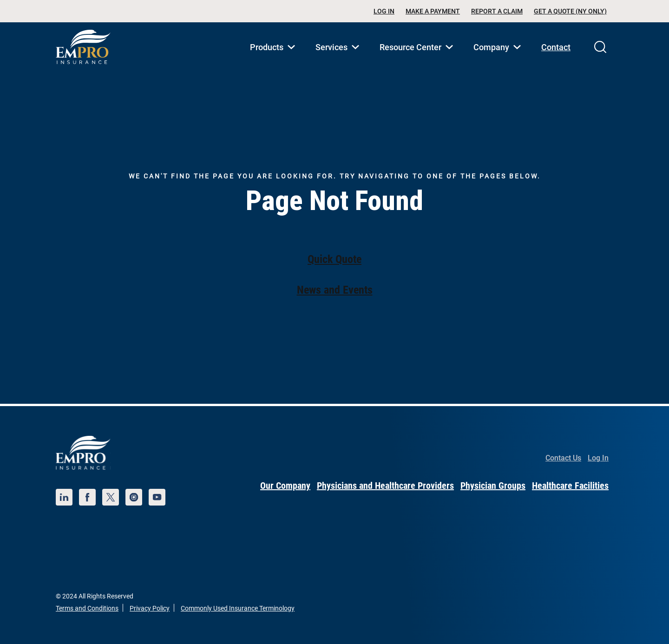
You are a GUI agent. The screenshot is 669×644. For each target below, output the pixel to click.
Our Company (285, 486)
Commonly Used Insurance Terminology (238, 608)
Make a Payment (433, 11)
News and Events (335, 290)
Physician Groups (493, 486)
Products (274, 57)
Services (339, 57)
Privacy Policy (150, 608)
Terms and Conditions (87, 608)
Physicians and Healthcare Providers (385, 486)
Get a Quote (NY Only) (570, 11)
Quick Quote (334, 259)
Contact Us (563, 458)
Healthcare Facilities (570, 486)
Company (499, 57)
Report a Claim (497, 11)
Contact (556, 47)
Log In (384, 11)
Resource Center (418, 57)
